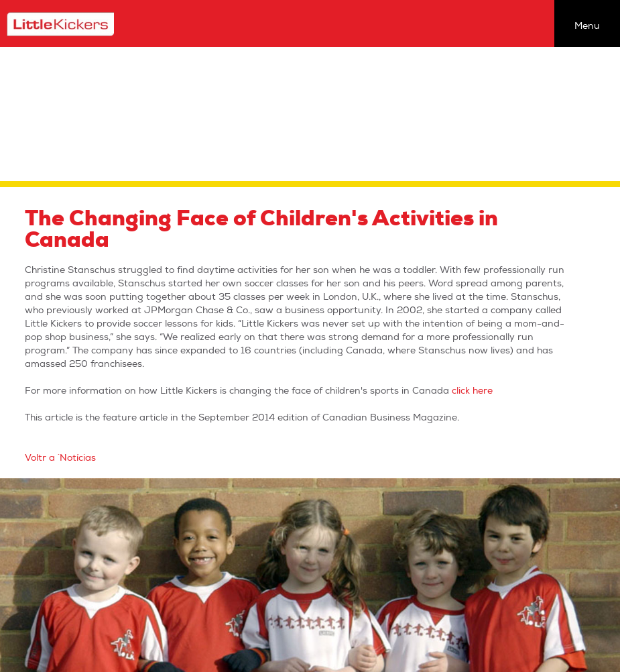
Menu (587, 26)
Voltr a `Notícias (60, 458)
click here (472, 391)
